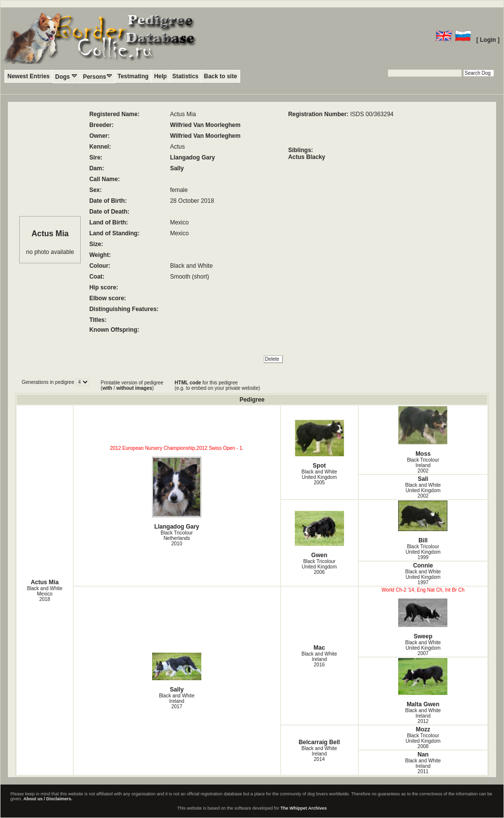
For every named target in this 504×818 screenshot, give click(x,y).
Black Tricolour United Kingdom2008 (423, 741)
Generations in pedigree (49, 382)
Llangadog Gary (192, 157)
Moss (423, 432)
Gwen (319, 535)
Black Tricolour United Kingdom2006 (319, 567)
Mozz (423, 729)
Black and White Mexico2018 (45, 594)
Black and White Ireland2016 (319, 659)
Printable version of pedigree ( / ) (132, 385)
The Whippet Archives (304, 808)
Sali (423, 479)
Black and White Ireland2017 (177, 701)
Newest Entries (29, 76)
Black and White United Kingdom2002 (423, 490)
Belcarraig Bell (319, 742)
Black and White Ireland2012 (423, 716)
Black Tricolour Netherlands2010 (177, 538)
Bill (423, 522)
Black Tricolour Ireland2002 (423, 465)
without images (134, 388)
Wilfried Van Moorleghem (205, 125)
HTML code (188, 383)
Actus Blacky (306, 157)
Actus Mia (45, 582)
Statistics (185, 76)
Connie (423, 566)
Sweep (423, 619)
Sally (177, 168)
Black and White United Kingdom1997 (423, 577)
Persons (97, 77)
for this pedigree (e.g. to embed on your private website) (217, 385)
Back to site (220, 76)
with (107, 388)
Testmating (133, 76)
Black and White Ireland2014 (319, 754)
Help (160, 76)
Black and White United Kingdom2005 (319, 477)
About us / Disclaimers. (48, 799)
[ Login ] (488, 40)
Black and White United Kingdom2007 (423, 648)
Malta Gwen (423, 683)
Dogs (66, 77)
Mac (319, 648)
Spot (319, 444)
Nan (423, 755)
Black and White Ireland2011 (423, 766)
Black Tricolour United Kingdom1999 (423, 552)
